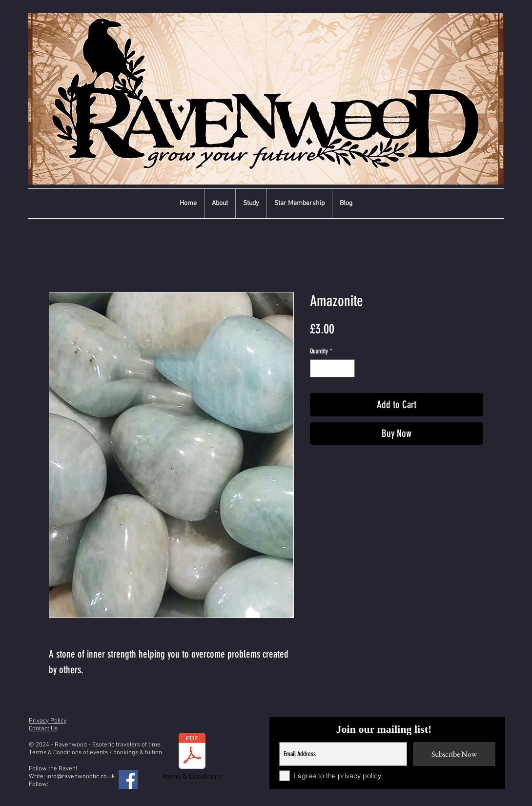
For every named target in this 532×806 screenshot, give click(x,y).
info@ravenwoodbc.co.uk (81, 777)
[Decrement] (317, 368)
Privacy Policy (48, 721)
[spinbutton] (332, 368)
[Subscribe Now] (454, 754)
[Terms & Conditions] (192, 757)
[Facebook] (128, 779)
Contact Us (43, 729)
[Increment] (347, 368)
